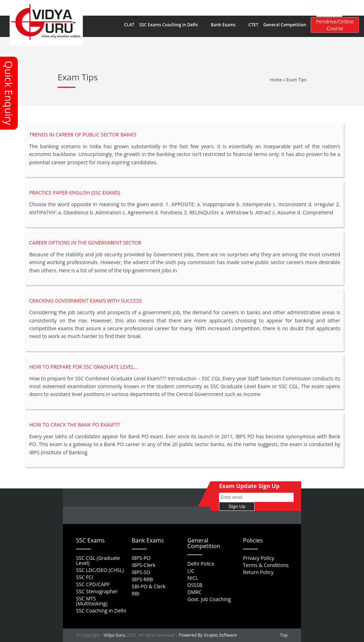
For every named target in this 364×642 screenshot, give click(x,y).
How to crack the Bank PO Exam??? (75, 425)
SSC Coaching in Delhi (101, 611)
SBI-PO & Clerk (149, 586)
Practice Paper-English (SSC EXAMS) (75, 192)
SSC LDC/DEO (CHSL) (100, 570)
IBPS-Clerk (144, 565)
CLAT (129, 25)
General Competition (288, 25)
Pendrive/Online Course (335, 25)
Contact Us (248, 7)
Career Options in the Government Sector (85, 243)
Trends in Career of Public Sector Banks (83, 135)
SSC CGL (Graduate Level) (98, 560)
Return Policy (258, 572)
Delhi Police (201, 564)
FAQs (179, 7)
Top (284, 635)
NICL (193, 578)
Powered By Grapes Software (208, 635)
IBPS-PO (141, 558)
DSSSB (195, 585)
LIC (191, 571)
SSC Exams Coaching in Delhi (172, 25)
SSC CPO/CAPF (93, 584)
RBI (136, 593)
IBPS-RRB (143, 579)
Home (137, 7)
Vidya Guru (114, 635)
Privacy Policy (259, 558)
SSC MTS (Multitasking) (92, 601)
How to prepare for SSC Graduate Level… (84, 367)
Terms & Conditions (266, 565)
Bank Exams (227, 25)
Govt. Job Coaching (209, 599)
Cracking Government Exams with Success (85, 301)
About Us (159, 7)
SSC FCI (85, 577)
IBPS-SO (141, 572)
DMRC (194, 592)
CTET (253, 25)
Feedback (220, 7)
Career (198, 7)
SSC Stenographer (97, 591)
